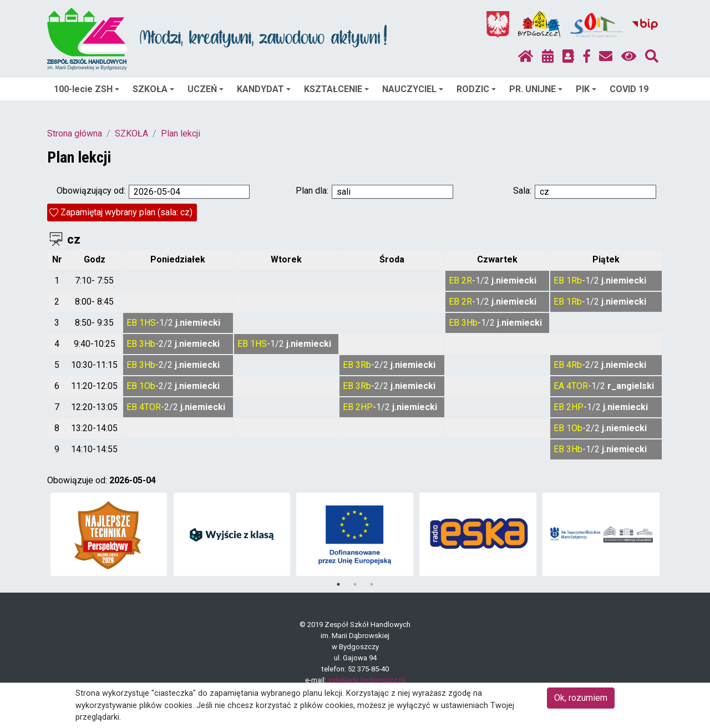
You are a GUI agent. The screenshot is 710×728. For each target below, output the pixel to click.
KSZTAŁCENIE (336, 89)
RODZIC (476, 89)
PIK (586, 89)
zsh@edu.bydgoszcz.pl (366, 680)
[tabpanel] (109, 534)
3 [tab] (372, 584)
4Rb (574, 365)
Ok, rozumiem (581, 698)
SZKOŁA (153, 89)
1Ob (147, 386)
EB (454, 280)
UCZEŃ (206, 89)
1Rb (574, 280)
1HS (148, 323)
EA (559, 386)
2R (467, 280)
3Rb (363, 365)
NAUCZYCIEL (413, 89)
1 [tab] (338, 584)
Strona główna (75, 133)
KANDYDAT (264, 89)
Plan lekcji (181, 133)
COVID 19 (629, 89)
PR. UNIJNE (536, 89)
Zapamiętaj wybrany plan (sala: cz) (126, 212)
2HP (364, 407)
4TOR (577, 386)
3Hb (470, 323)
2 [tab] (355, 584)
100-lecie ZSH (87, 89)
